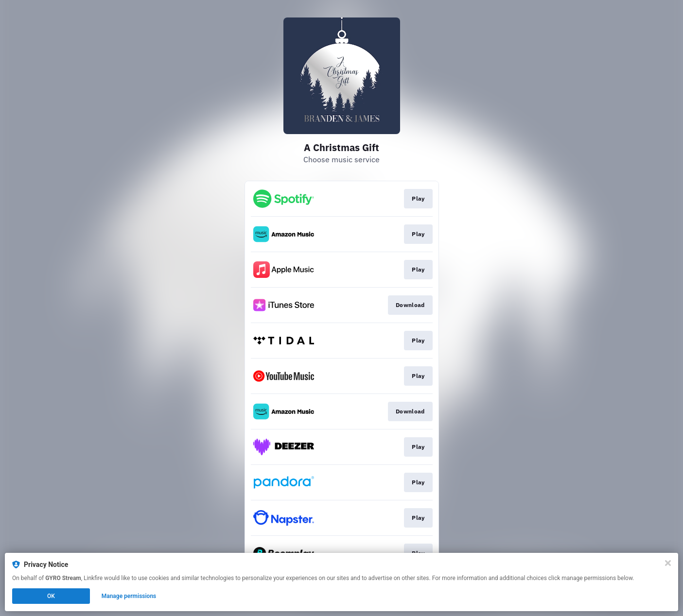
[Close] (668, 563)
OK (51, 596)
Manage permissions (129, 596)
